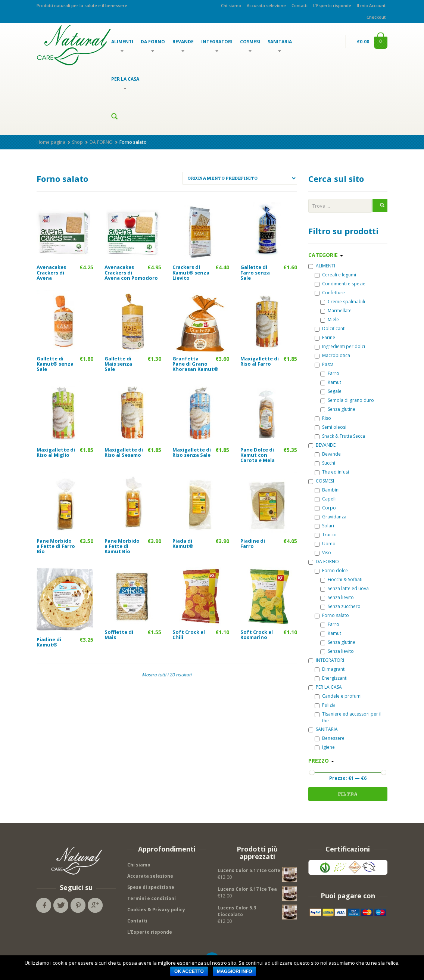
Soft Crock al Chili (189, 635)
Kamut (331, 382)
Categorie (326, 255)
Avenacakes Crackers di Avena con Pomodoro (131, 272)
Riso (323, 418)
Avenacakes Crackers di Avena (51, 272)
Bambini (327, 490)
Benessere (330, 738)
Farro (330, 373)
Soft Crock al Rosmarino (257, 635)
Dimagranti (330, 669)
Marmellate (336, 311)
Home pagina (51, 142)
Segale (331, 391)
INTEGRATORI (217, 45)
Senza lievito (337, 597)
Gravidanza (331, 517)
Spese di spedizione (151, 887)
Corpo (325, 508)
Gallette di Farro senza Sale (255, 272)
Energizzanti (331, 678)
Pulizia (325, 705)
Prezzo (321, 761)
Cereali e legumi (335, 275)
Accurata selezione (266, 5)
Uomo (325, 544)
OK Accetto (189, 971)
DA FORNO (153, 45)
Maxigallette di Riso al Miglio (56, 452)
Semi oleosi (331, 427)
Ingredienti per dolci (340, 346)
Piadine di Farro (253, 543)
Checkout (376, 17)
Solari (324, 526)
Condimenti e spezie (340, 284)
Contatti (300, 5)
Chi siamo (231, 5)
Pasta (324, 364)
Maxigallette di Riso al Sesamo (124, 452)
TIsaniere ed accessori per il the (348, 717)
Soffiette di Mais (119, 635)
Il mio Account (371, 5)
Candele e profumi (338, 696)
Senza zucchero (340, 606)
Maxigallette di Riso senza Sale (192, 452)
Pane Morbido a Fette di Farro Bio (56, 546)
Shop (77, 142)
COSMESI (250, 45)
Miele (330, 320)
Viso (323, 553)
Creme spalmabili (343, 302)
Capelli (326, 499)
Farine (325, 337)
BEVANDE (183, 45)
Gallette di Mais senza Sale (118, 364)
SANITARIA (280, 45)
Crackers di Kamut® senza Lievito (191, 272)
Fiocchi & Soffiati (341, 579)
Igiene (325, 747)
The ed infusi (332, 472)
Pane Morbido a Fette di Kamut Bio (122, 546)
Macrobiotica (332, 355)
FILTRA (348, 794)
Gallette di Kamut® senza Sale (55, 364)
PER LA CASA (125, 83)
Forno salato (332, 615)
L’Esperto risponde (332, 5)
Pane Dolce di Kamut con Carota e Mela (258, 455)
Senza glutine (338, 409)
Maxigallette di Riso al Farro (260, 361)
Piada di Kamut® (183, 543)
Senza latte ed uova (344, 588)
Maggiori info (234, 971)
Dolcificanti (330, 328)
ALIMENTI (122, 45)
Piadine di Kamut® (49, 642)
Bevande (328, 454)
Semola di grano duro (347, 400)
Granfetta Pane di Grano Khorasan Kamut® (195, 364)
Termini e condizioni (152, 898)
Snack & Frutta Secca (340, 436)
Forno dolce (331, 570)
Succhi (325, 463)
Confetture (330, 293)
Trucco (326, 535)
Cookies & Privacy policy (156, 910)
